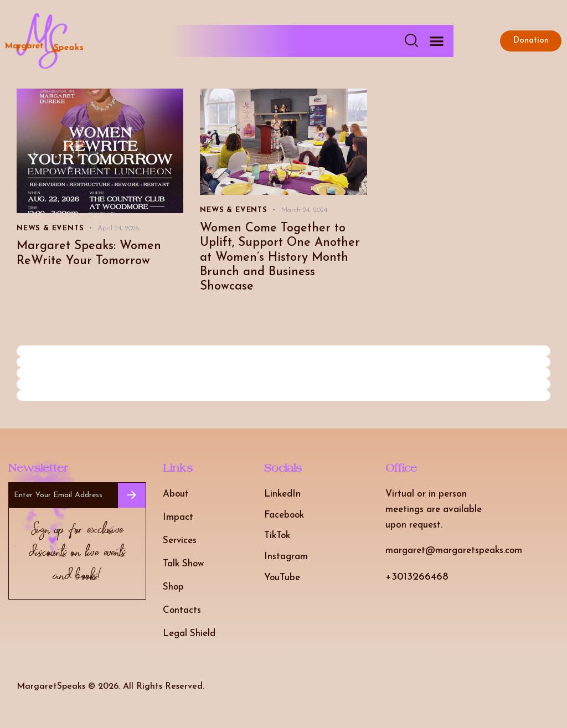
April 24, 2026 (118, 228)
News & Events (50, 228)
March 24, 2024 (304, 210)
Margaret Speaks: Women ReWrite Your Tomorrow (89, 254)
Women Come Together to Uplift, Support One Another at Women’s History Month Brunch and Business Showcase (280, 258)
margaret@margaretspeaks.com (454, 551)
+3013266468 (417, 578)
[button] (437, 41)
